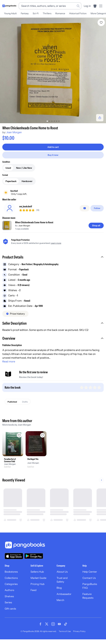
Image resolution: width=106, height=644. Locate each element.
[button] (53, 257)
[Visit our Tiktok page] (66, 624)
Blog (59, 588)
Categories (11, 584)
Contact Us (89, 578)
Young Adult (10, 13)
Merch (60, 600)
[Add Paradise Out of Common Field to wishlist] (19, 435)
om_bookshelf (26, 206)
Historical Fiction (78, 13)
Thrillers (47, 13)
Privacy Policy (79, 631)
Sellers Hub (37, 572)
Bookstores (11, 572)
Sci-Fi (36, 13)
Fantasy (25, 13)
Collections (11, 578)
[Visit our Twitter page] (47, 624)
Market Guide (38, 578)
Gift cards (10, 609)
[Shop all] (96, 226)
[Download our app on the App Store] (14, 556)
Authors (9, 590)
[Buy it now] (53, 155)
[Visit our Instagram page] (53, 624)
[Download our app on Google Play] (34, 556)
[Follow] (97, 208)
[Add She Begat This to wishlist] (42, 435)
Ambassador (64, 594)
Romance (60, 13)
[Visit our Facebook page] (40, 624)
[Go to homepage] (9, 6)
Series (8, 602)
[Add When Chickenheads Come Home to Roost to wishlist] (101, 22)
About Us (62, 572)
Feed (34, 590)
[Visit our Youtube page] (59, 624)
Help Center (90, 572)
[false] (85, 208)
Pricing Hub (38, 584)
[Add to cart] (53, 147)
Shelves (9, 596)
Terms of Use (65, 631)
